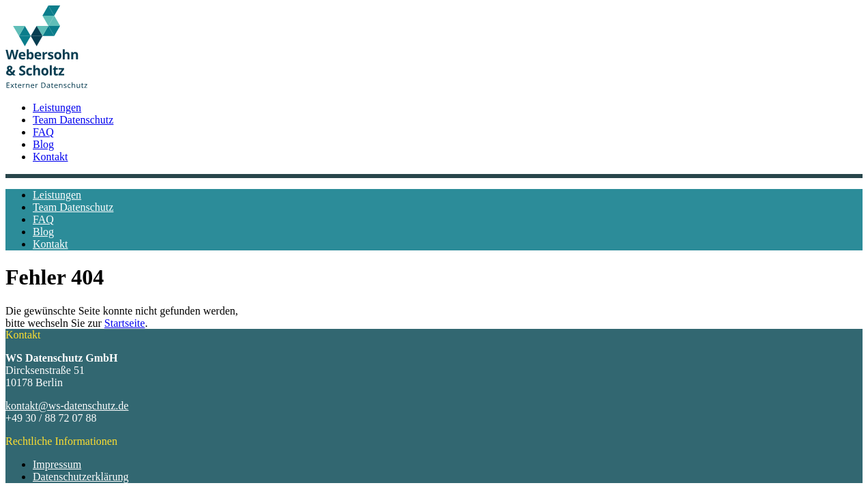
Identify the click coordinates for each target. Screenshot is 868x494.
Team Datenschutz (73, 120)
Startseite (125, 323)
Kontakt (50, 157)
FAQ (43, 132)
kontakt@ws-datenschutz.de (67, 406)
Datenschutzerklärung (81, 477)
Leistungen (57, 107)
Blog (43, 144)
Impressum (57, 464)
